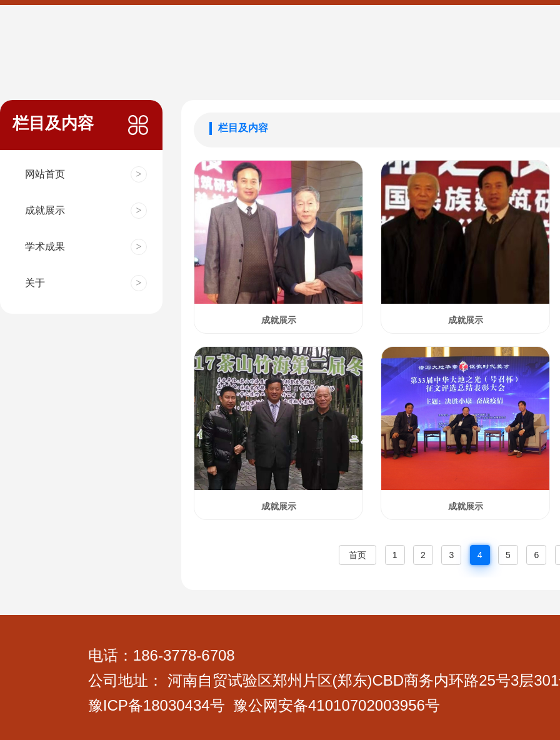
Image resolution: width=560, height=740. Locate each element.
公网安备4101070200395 (332, 705)
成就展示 (279, 320)
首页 (357, 555)
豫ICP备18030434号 (157, 705)
